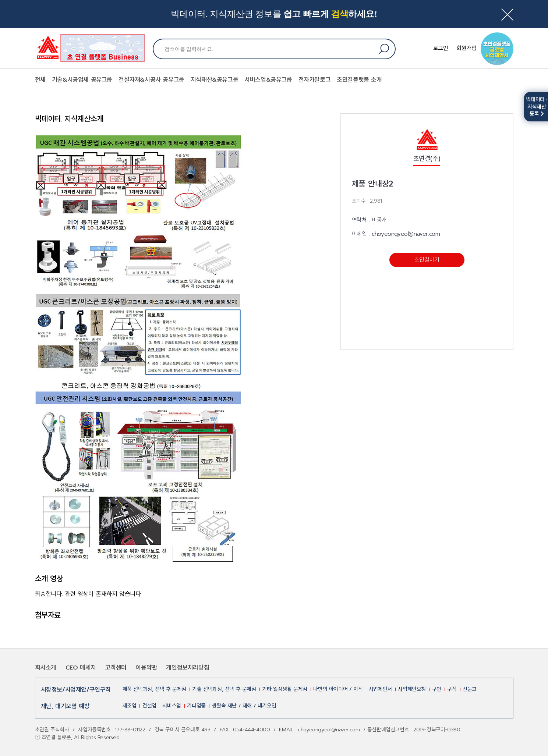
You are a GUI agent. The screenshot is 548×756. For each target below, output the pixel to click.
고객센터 (116, 668)
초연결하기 (427, 260)
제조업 (130, 706)
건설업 (149, 706)
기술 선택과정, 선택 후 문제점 (224, 689)
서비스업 (172, 706)
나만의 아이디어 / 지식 (338, 689)
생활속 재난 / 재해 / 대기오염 (244, 706)
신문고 (470, 689)
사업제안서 (380, 689)
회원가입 (466, 48)
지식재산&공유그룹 (214, 80)
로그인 (441, 48)
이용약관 (146, 668)
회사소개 (46, 668)
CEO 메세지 (81, 668)
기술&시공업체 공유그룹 (82, 80)
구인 (437, 689)
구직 (452, 689)
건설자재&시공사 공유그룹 (151, 80)
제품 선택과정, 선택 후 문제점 (154, 689)
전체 (40, 80)
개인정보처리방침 (188, 668)
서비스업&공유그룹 (268, 80)
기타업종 (196, 706)
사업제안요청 (412, 689)
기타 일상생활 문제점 (285, 689)
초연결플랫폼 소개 (359, 80)
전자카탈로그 (315, 80)
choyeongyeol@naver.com (406, 234)
